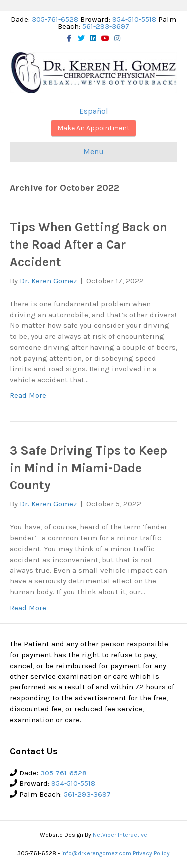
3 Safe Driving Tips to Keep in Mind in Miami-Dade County (89, 468)
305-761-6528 (55, 19)
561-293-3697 (106, 26)
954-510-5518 (134, 19)
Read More (28, 395)
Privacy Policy (151, 853)
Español (94, 111)
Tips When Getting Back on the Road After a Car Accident (89, 244)
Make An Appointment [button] (93, 128)
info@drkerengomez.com (96, 853)
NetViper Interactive (120, 835)
